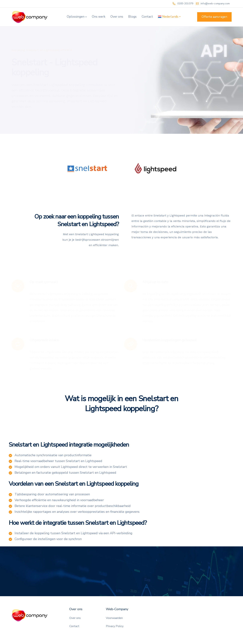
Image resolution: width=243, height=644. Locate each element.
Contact (147, 17)
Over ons (117, 17)
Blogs (132, 17)
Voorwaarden (114, 618)
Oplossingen (76, 17)
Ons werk (99, 17)
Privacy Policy (115, 626)
